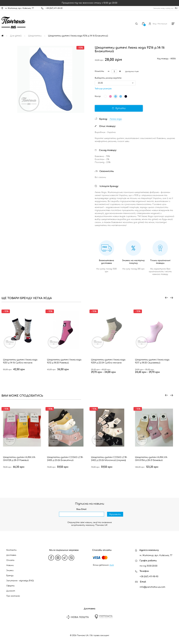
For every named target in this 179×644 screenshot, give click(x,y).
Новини (10, 565)
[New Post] (78, 617)
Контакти (11, 550)
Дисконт (11, 591)
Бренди (10, 576)
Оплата (10, 560)
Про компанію (13, 596)
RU (176, 8)
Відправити (115, 514)
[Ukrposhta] (104, 617)
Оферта (10, 586)
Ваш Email (81, 509)
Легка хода (116, 119)
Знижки (10, 570)
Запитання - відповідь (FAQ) (20, 581)
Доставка (11, 555)
